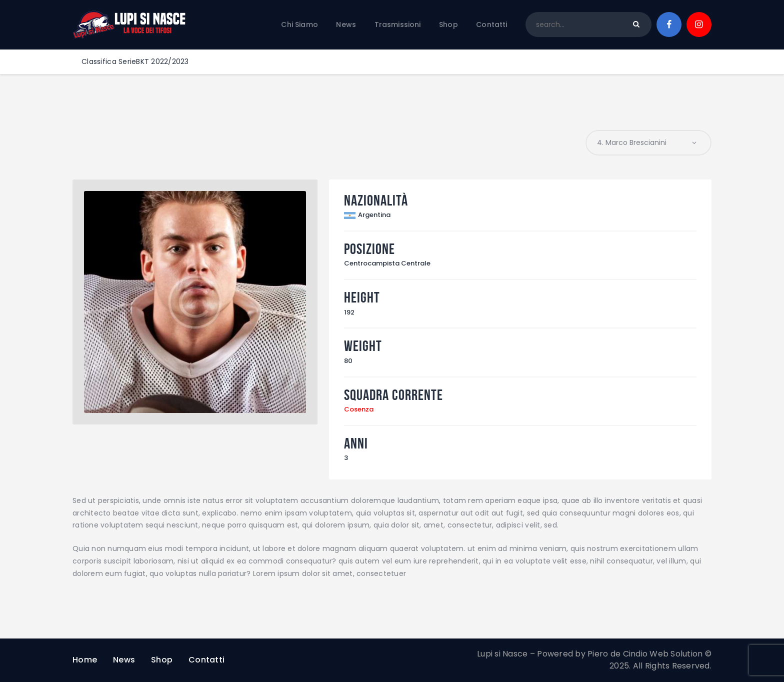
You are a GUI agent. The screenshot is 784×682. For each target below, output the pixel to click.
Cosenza (359, 409)
